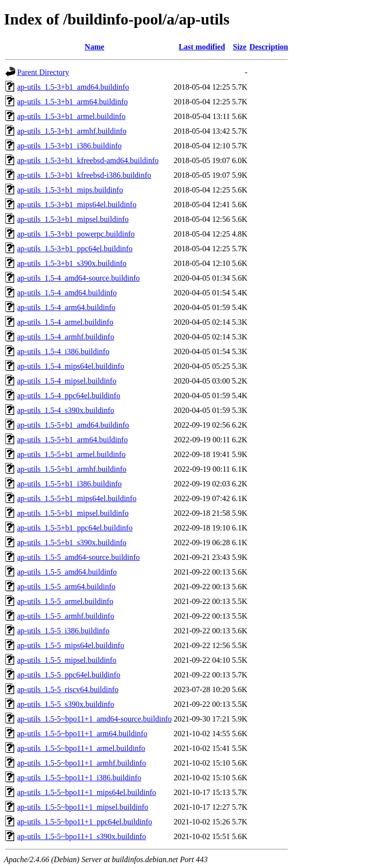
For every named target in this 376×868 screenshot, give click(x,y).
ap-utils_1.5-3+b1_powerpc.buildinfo (76, 234)
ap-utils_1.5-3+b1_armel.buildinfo (71, 116)
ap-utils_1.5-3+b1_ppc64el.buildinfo (75, 249)
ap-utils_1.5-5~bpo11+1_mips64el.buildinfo (87, 792)
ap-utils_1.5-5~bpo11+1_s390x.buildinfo (82, 836)
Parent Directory (43, 72)
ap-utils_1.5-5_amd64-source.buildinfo (79, 557)
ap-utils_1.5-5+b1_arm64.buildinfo (72, 440)
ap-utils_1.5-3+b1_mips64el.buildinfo (77, 205)
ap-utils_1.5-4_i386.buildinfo (63, 351)
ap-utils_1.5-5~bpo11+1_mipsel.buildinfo (83, 807)
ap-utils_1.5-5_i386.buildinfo (63, 631)
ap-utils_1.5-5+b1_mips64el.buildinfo (77, 498)
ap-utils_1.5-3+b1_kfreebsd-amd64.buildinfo (88, 160)
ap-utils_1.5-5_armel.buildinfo (65, 601)
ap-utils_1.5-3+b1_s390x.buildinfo (72, 263)
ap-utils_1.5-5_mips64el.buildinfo (71, 645)
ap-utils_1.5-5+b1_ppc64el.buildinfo (75, 528)
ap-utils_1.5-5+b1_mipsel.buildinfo (73, 513)
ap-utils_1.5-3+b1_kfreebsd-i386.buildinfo (84, 175)
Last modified (202, 47)
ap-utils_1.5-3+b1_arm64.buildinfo (72, 102)
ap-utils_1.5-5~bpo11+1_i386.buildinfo (79, 778)
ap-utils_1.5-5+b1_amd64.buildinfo (73, 425)
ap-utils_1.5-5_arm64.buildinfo (66, 587)
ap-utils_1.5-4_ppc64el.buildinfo (69, 396)
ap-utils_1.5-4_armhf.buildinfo (66, 337)
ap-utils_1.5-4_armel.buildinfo (65, 322)
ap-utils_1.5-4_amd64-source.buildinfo (79, 278)
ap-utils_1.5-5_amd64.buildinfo (67, 572)
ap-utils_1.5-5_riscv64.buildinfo (68, 689)
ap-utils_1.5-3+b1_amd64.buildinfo (73, 87)
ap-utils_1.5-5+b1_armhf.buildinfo (72, 469)
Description (269, 47)
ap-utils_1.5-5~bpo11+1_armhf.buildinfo (82, 763)
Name (94, 47)
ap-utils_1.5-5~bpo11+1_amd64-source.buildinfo (94, 719)
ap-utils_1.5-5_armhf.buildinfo (66, 616)
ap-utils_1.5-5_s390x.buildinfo (66, 704)
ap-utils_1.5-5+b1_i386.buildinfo (69, 484)
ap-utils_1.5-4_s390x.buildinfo (66, 410)
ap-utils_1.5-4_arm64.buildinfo (66, 307)
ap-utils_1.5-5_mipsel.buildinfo (67, 660)
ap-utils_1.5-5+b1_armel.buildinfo (71, 454)
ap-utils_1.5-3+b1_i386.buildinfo (69, 146)
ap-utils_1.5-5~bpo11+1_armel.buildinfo (81, 748)
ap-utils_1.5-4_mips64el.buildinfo (71, 366)
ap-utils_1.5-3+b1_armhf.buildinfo (72, 131)
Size (240, 47)
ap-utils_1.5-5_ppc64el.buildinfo (69, 675)
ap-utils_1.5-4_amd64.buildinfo (67, 293)
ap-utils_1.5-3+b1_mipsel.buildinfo (73, 219)
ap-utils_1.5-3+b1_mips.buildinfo (70, 190)
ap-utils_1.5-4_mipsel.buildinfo (67, 381)
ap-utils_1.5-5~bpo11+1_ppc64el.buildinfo (85, 822)
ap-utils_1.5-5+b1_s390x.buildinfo (72, 542)
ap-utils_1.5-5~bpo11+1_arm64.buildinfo (82, 734)
